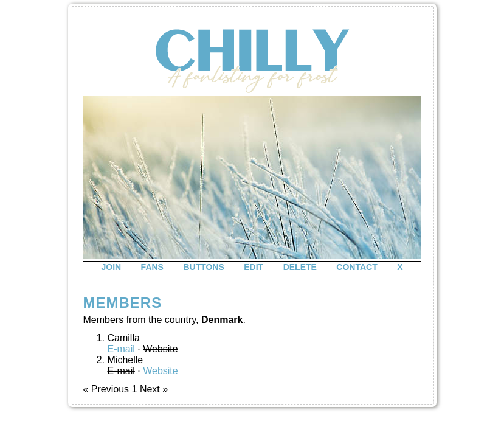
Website (161, 371)
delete (300, 267)
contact (357, 267)
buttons (203, 267)
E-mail (121, 349)
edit (254, 267)
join (111, 267)
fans (152, 267)
